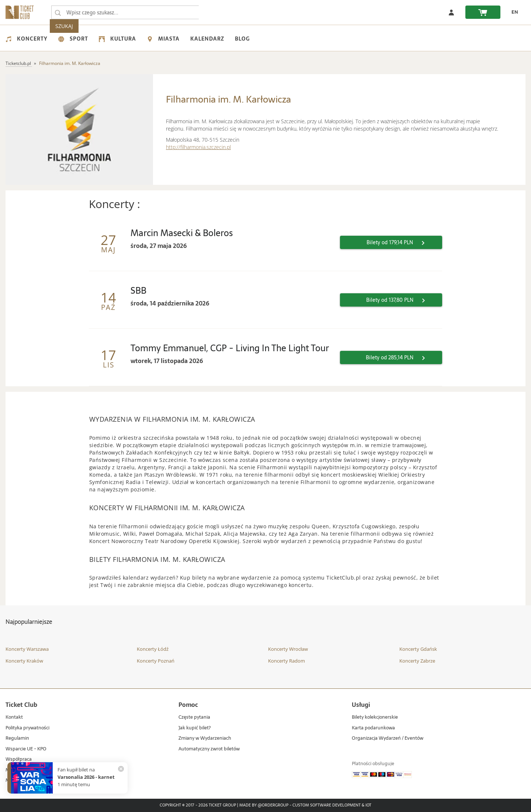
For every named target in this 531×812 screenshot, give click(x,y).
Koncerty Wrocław (288, 649)
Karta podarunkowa (373, 728)
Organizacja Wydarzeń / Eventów (388, 738)
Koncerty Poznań (156, 661)
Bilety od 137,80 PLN (400, 300)
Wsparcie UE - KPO (26, 749)
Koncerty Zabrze (417, 661)
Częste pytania (194, 717)
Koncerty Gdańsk (418, 649)
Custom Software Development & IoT (332, 805)
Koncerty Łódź (153, 649)
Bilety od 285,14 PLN (400, 357)
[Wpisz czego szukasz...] (58, 13)
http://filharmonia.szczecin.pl (198, 147)
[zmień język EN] (513, 12)
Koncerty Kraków (24, 661)
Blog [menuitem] (242, 39)
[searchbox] (125, 12)
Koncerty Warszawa (27, 649)
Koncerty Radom (287, 661)
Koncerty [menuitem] (27, 39)
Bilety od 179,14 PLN (400, 242)
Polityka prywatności (27, 728)
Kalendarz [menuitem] (207, 39)
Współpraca (19, 759)
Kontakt (14, 717)
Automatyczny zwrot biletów (209, 749)
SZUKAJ (213, 12)
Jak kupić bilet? (195, 728)
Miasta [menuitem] (163, 39)
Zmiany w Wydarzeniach (205, 738)
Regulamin (17, 738)
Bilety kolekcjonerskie (375, 717)
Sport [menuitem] (73, 39)
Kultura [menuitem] (117, 39)
